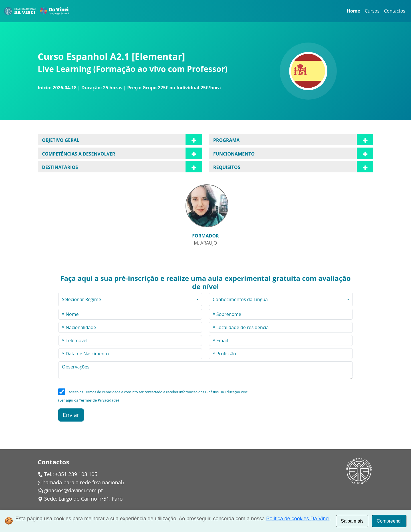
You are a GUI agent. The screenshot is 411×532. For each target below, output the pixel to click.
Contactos (395, 11)
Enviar (71, 415)
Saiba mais (352, 521)
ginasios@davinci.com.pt (74, 490)
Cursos (372, 11)
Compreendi (389, 521)
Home (353, 11)
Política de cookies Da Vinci (298, 519)
